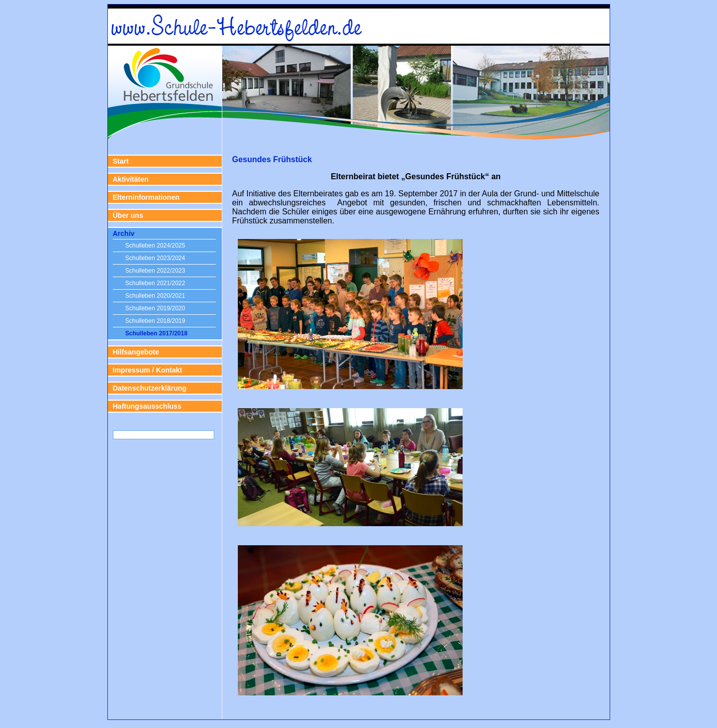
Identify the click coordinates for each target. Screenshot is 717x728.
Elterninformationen (146, 197)
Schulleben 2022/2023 (155, 271)
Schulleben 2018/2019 (155, 321)
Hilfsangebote (136, 352)
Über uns (128, 215)
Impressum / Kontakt (148, 370)
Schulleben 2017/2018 (157, 333)
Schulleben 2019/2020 (155, 308)
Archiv (124, 233)
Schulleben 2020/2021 (155, 296)
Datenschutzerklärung (150, 388)
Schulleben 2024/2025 (155, 246)
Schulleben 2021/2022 (155, 283)
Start (121, 161)
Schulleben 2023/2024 (155, 258)
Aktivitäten (131, 179)
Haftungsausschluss (147, 406)
